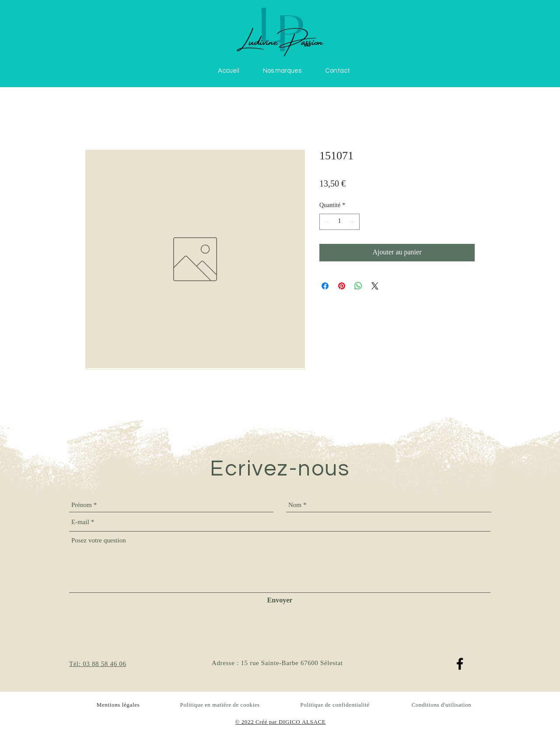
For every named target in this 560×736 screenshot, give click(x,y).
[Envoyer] (280, 601)
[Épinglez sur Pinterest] (342, 286)
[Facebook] (460, 664)
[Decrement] (326, 222)
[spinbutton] (339, 222)
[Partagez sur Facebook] (325, 286)
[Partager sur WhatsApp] (358, 286)
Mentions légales (118, 705)
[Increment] (353, 222)
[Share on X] (375, 286)
